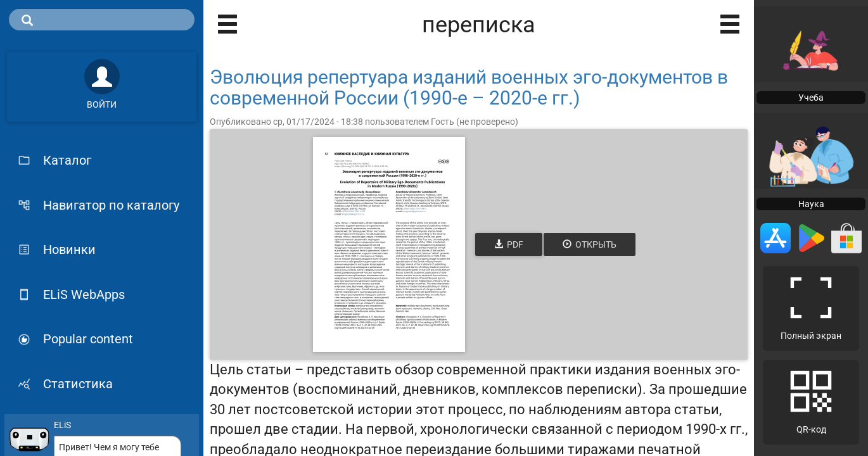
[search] (102, 20)
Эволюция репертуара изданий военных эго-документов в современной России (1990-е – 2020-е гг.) (469, 87)
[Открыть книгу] (389, 244)
